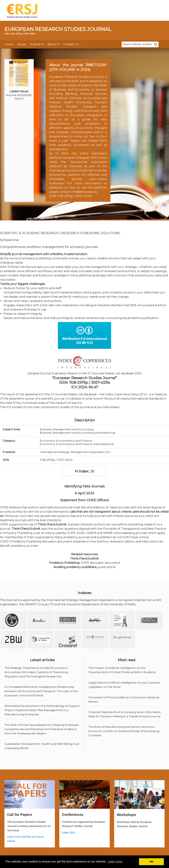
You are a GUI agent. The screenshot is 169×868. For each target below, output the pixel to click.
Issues (22, 44)
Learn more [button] (115, 862)
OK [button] (151, 862)
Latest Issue (19, 91)
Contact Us (71, 44)
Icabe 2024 (69, 832)
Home (9, 44)
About (52, 44)
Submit (36, 44)
